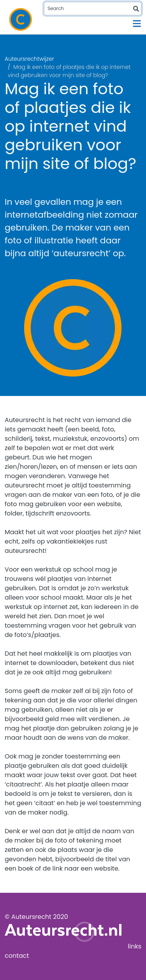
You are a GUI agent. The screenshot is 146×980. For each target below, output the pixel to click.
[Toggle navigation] (137, 24)
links (135, 946)
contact (17, 956)
